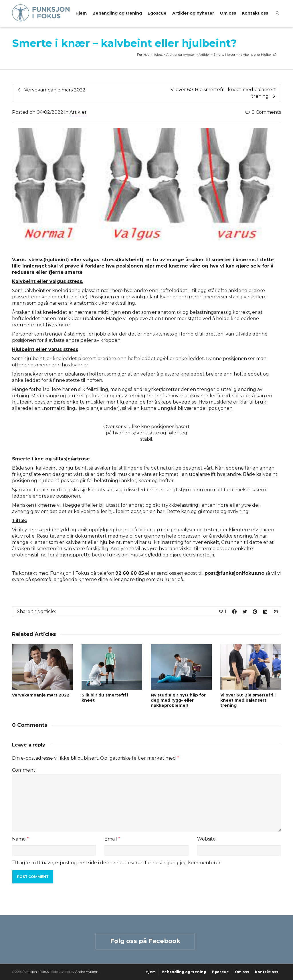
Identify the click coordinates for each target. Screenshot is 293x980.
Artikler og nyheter (193, 13)
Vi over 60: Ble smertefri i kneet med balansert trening (248, 700)
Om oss (228, 13)
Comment (24, 770)
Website (206, 839)
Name (19, 839)
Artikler (78, 112)
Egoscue (157, 13)
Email (111, 839)
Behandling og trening (117, 13)
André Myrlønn (87, 972)
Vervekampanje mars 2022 (41, 695)
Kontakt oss (255, 13)
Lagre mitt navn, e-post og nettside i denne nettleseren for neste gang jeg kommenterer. (119, 863)
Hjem (81, 13)
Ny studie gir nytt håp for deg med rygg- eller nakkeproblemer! (178, 700)
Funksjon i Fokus (35, 972)
